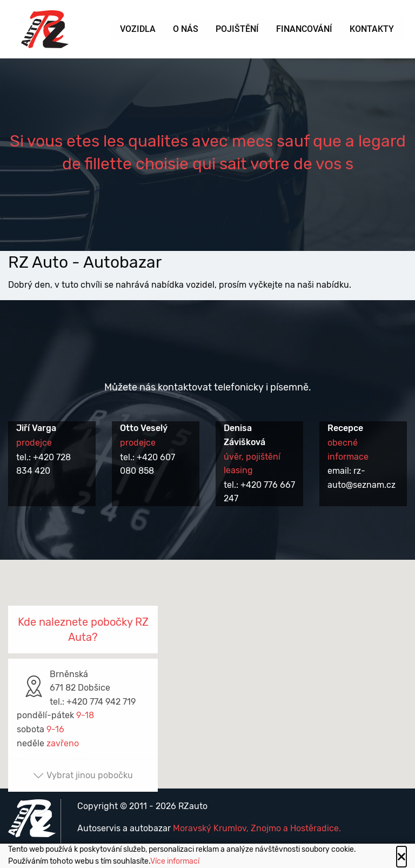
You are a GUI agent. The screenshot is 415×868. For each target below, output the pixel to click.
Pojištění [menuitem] (237, 29)
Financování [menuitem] (304, 29)
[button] (207, 664)
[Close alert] (401, 857)
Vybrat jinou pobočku (83, 775)
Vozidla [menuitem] (138, 29)
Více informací (175, 861)
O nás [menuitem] (186, 29)
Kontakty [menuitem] (372, 29)
